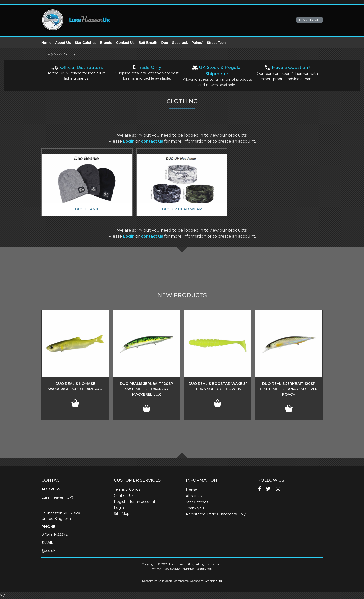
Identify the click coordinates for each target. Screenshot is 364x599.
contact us (152, 142)
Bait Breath (148, 43)
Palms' (197, 43)
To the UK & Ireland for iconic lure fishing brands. (77, 74)
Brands (106, 43)
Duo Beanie (87, 210)
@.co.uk (48, 551)
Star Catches (85, 43)
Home (46, 43)
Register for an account (135, 502)
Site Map (122, 514)
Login (129, 142)
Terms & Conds (127, 490)
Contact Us (125, 43)
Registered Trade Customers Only (216, 515)
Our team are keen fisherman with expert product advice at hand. (287, 74)
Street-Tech (216, 43)
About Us (63, 43)
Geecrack (180, 43)
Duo (165, 43)
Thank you (195, 509)
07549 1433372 (55, 535)
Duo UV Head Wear (182, 210)
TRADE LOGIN (309, 20)
